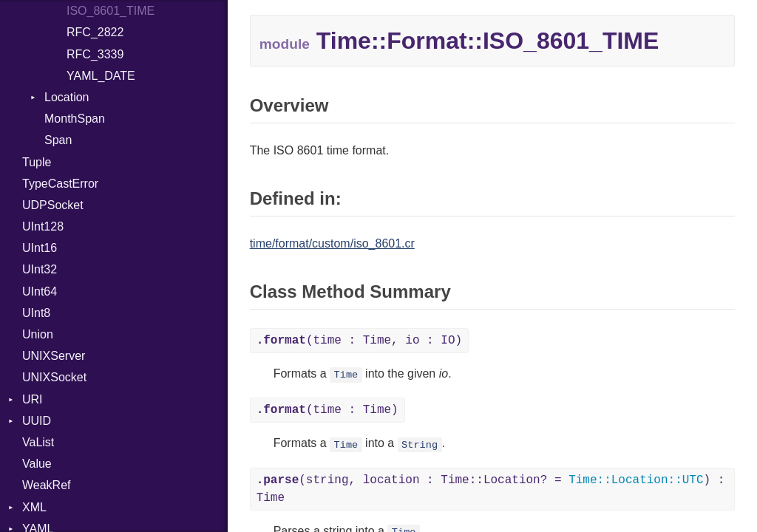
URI (33, 399)
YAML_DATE (101, 76)
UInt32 (40, 269)
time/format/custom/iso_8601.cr (332, 243)
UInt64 (40, 291)
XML (34, 507)
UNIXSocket (54, 377)
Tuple (37, 162)
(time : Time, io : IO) (359, 341)
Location (67, 97)
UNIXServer (54, 356)
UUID (37, 421)
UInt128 (43, 226)
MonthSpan (75, 119)
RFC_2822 (95, 32)
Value (37, 464)
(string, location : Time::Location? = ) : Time (491, 489)
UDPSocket (53, 205)
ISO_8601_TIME (111, 11)
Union (38, 334)
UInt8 (36, 313)
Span (58, 140)
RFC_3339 (95, 54)
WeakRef (47, 485)
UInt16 (40, 248)
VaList (38, 442)
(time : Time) (327, 410)
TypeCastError (60, 184)
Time (346, 375)
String (420, 444)
